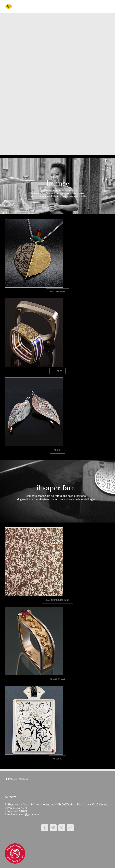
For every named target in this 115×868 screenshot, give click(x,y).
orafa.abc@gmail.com (27, 814)
